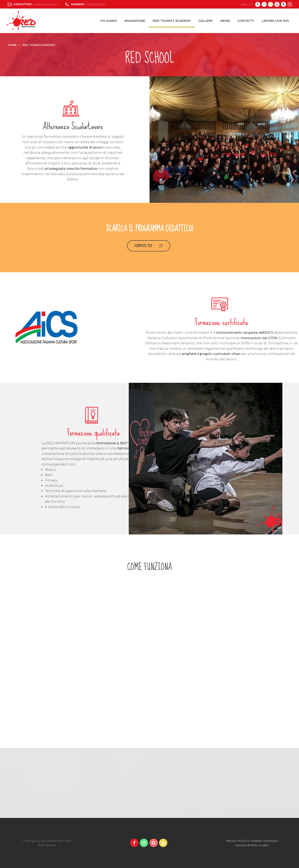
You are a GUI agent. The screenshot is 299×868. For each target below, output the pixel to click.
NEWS (225, 21)
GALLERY (206, 21)
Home (12, 45)
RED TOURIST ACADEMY (172, 21)
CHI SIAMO (108, 21)
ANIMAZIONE (135, 21)
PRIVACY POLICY (238, 841)
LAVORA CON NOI (275, 21)
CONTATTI (246, 21)
